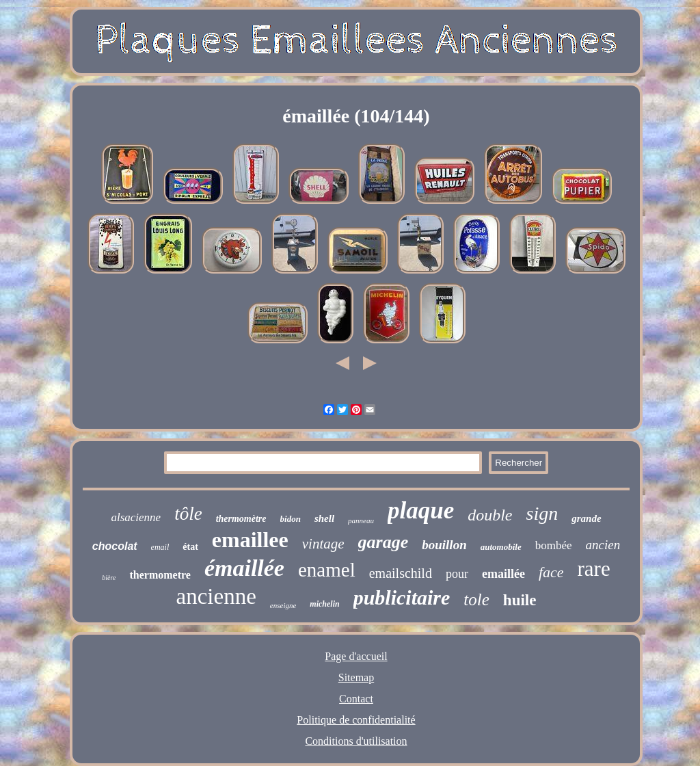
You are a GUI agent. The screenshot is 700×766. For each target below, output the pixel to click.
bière (109, 578)
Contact (356, 699)
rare (594, 569)
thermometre (160, 575)
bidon (291, 519)
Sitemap (356, 677)
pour (457, 574)
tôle (188, 514)
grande (586, 518)
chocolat (115, 546)
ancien (603, 545)
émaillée (244, 568)
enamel (327, 570)
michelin (324, 604)
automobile (501, 547)
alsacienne (136, 517)
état (190, 547)
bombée (554, 545)
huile (520, 600)
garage (383, 542)
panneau (361, 520)
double (490, 515)
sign (542, 513)
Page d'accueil (356, 656)
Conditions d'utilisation (356, 741)
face (551, 572)
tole (476, 599)
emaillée (503, 574)
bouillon (444, 545)
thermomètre (241, 519)
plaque (421, 511)
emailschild (401, 573)
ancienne (216, 596)
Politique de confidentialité (356, 720)
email (160, 547)
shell (324, 518)
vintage (323, 544)
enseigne (283, 605)
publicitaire (402, 597)
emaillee (250, 540)
